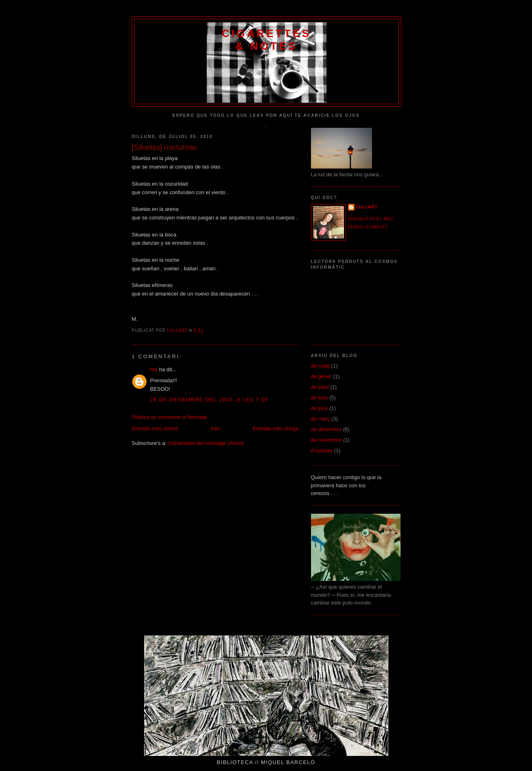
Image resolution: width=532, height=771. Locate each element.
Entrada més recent (155, 428)
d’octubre (322, 450)
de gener (321, 376)
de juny (320, 398)
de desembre (326, 429)
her (154, 369)
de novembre (326, 440)
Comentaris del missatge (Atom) (206, 443)
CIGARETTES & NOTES (267, 40)
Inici (215, 428)
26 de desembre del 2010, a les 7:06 (209, 400)
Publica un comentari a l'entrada (170, 417)
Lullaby (367, 207)
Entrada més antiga (276, 428)
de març (321, 419)
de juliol (320, 387)
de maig (320, 366)
